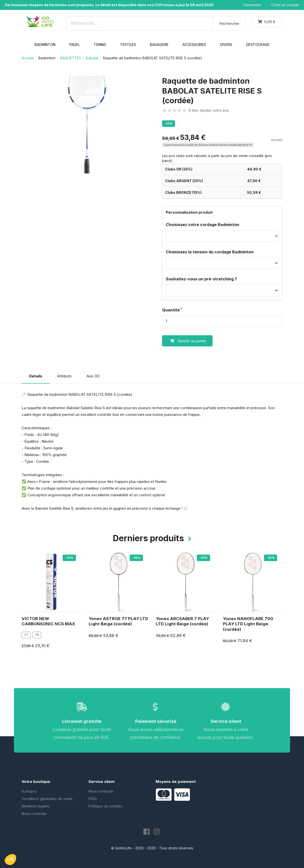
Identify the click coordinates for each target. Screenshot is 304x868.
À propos (29, 791)
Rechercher (229, 23)
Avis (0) (93, 376)
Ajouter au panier (184, 341)
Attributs (64, 376)
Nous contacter (34, 814)
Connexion (252, 5)
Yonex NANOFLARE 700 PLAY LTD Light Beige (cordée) (248, 624)
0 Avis (194, 110)
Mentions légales (36, 806)
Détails (36, 376)
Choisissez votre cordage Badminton (202, 225)
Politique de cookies (105, 806)
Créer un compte (285, 5)
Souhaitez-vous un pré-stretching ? (201, 279)
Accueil (28, 58)
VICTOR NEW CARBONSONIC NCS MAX (48, 621)
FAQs (93, 799)
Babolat (92, 58)
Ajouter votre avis (215, 110)
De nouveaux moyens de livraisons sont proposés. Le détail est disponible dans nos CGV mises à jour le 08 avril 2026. (110, 5)
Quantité (171, 310)
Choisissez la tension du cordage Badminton (210, 252)
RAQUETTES (71, 58)
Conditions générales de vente (47, 799)
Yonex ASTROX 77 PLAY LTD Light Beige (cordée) (118, 621)
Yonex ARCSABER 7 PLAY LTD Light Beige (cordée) (182, 621)
